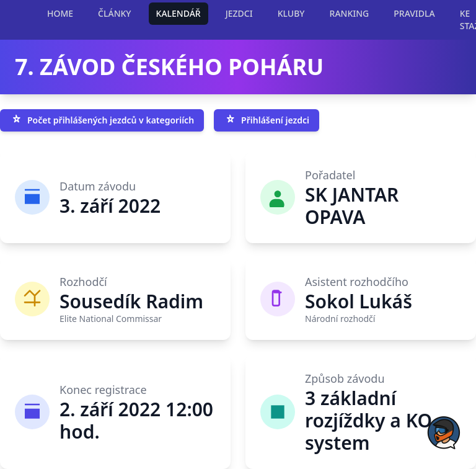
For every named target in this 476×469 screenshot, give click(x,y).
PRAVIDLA (414, 13)
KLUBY (291, 13)
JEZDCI (239, 13)
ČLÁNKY (114, 13)
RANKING (350, 13)
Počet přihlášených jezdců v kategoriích (102, 120)
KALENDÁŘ (178, 13)
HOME (60, 13)
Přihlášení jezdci (267, 120)
